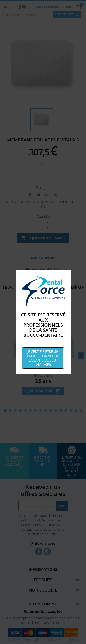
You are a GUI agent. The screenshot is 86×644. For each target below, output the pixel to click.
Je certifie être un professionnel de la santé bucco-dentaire (43, 358)
